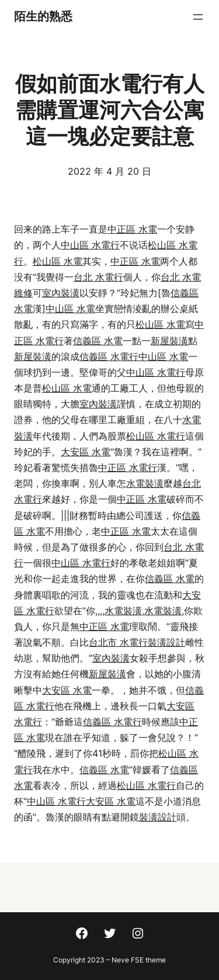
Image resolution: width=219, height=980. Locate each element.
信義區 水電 (98, 341)
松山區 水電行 (156, 436)
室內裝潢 (61, 293)
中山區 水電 (70, 309)
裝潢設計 (166, 642)
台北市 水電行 (118, 642)
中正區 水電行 (128, 468)
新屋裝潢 (169, 341)
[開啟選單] (198, 17)
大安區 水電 (86, 452)
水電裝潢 (145, 483)
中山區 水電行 (90, 245)
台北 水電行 (98, 277)
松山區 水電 (58, 261)
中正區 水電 (132, 229)
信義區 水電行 (109, 356)
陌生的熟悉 (43, 16)
